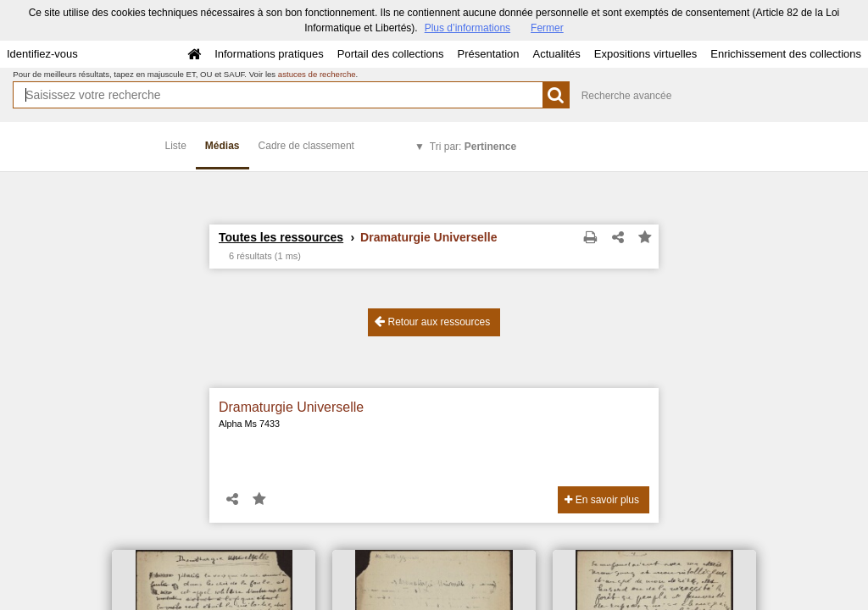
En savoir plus (602, 500)
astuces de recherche (317, 74)
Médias (223, 146)
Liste (176, 146)
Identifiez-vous (42, 54)
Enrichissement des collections (786, 54)
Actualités (556, 54)
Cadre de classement (306, 146)
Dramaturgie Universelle (291, 407)
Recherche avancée (627, 96)
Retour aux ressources (432, 322)
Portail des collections (391, 54)
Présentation (488, 54)
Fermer (547, 28)
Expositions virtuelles (645, 54)
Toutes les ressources (281, 237)
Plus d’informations (467, 28)
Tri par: (473, 147)
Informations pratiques (269, 54)
